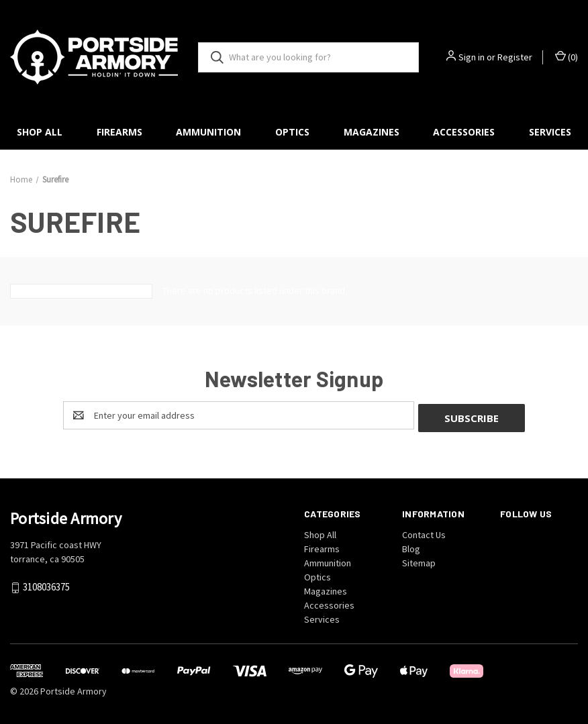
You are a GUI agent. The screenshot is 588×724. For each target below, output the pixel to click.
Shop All (40, 132)
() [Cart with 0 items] (567, 57)
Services (322, 617)
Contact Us (424, 532)
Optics (292, 132)
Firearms (119, 132)
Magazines (372, 132)
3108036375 (46, 585)
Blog (411, 546)
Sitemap (419, 560)
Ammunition (208, 132)
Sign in (472, 57)
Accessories (464, 132)
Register (515, 57)
